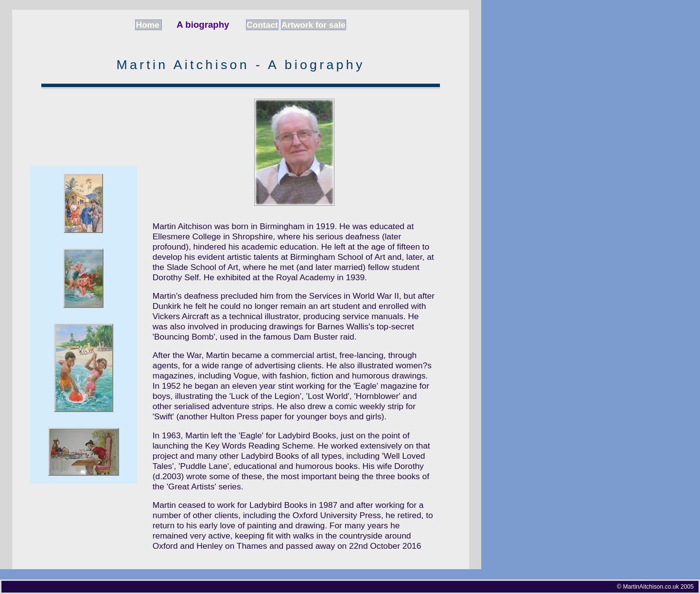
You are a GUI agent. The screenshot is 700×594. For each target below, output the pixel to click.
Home (149, 25)
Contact (262, 25)
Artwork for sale (314, 25)
